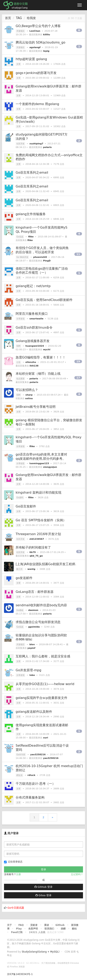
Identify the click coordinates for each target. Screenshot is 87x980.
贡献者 (34, 925)
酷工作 (19, 569)
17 (78, 378)
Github (60, 925)
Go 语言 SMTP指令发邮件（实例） (41, 520)
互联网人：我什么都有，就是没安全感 (43, 656)
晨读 (47, 925)
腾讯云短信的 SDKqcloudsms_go (40, 42)
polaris (47, 147)
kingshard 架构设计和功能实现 (38, 493)
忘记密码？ (77, 874)
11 (78, 254)
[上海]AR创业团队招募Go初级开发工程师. (46, 564)
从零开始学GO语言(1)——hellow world (45, 684)
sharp (29, 395)
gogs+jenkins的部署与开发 (36, 73)
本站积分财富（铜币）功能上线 (38, 374)
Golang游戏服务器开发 (33, 341)
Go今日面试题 (16, 908)
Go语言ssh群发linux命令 (34, 328)
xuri (46, 738)
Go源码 (20, 498)
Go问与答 (21, 755)
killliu (47, 35)
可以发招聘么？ (27, 390)
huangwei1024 (35, 346)
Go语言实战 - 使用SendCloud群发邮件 (44, 300)
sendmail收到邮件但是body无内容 (41, 605)
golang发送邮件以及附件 (34, 712)
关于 (9, 925)
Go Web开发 (22, 257)
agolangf (35, 47)
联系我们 (49, 929)
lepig (46, 51)
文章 (18, 64)
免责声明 (33, 929)
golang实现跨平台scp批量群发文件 (41, 698)
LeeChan (35, 31)
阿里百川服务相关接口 (32, 314)
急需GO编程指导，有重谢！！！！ (41, 357)
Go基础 (20, 610)
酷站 (74, 929)
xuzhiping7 (36, 144)
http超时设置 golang (31, 59)
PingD (47, 261)
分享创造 (20, 463)
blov (32, 644)
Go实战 (20, 237)
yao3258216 (38, 755)
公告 (18, 362)
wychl (47, 350)
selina (29, 398)
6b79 (33, 552)
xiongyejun (50, 467)
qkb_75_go (36, 556)
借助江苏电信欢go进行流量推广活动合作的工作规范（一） (42, 271)
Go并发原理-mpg (28, 670)
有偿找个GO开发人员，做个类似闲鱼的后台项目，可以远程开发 (42, 250)
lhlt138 (34, 366)
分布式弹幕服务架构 (30, 797)
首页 (8, 18)
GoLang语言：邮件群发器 (35, 592)
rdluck (31, 775)
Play (19, 929)
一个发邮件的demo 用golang (37, 104)
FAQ (21, 925)
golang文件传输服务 (31, 214)
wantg (31, 569)
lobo (32, 675)
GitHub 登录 (43, 887)
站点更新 (20, 379)
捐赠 (63, 929)
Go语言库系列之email (32, 173)
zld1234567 (37, 539)
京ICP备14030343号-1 (20, 974)
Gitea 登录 (43, 895)
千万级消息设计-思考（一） (35, 784)
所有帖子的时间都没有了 (33, 547)
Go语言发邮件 (26, 506)
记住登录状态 (13, 862)
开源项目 (20, 31)
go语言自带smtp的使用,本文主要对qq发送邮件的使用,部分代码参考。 (41, 457)
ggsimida (34, 627)
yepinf (31, 648)
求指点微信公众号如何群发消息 (38, 622)
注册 (18, 874)
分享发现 (20, 319)
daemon (33, 610)
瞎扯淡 (19, 775)
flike (31, 237)
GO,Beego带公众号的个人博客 (38, 26)
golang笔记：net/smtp (33, 286)
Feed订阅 (17, 932)
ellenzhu (31, 362)
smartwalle (36, 319)
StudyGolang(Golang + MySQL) (40, 952)
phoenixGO (40, 257)
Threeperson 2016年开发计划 (38, 534)
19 (78, 361)
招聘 (18, 346)
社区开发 (20, 144)
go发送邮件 (24, 578)
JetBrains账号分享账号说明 (36, 407)
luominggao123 (39, 463)
